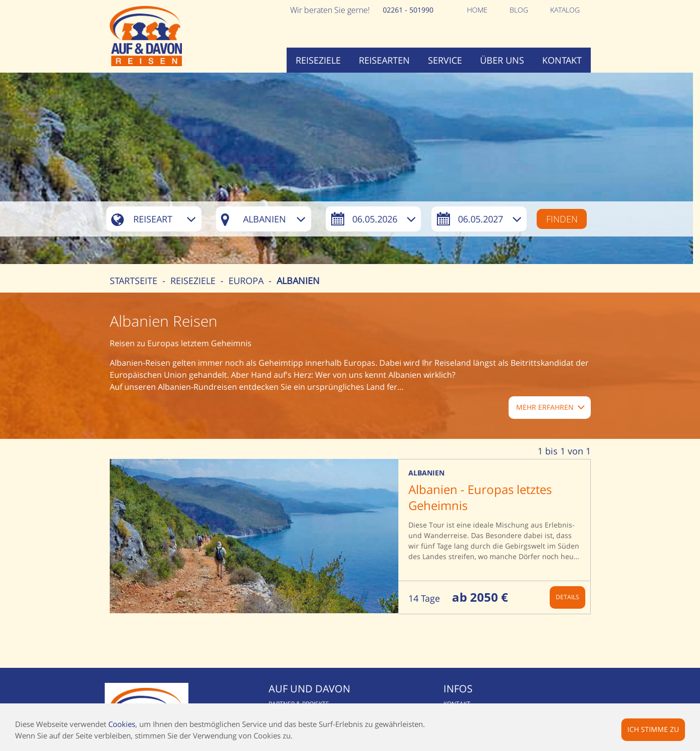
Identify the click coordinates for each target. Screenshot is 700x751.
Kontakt (562, 60)
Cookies (122, 724)
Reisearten (384, 60)
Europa (246, 281)
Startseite (134, 281)
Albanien (298, 281)
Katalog (565, 10)
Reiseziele (318, 60)
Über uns (502, 60)
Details (567, 597)
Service (445, 60)
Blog (519, 10)
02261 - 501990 (408, 10)
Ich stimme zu (653, 729)
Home (477, 10)
